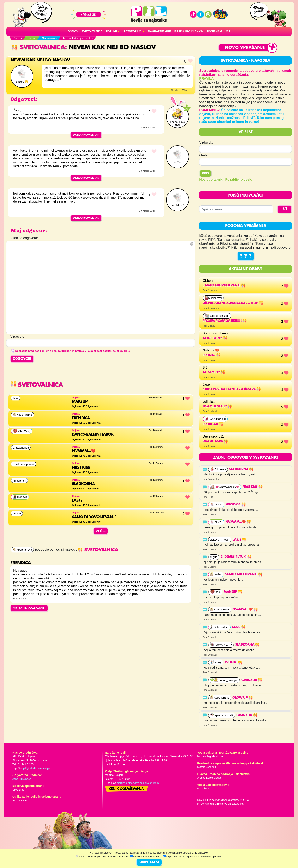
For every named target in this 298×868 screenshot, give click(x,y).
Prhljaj (211, 355)
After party (215, 338)
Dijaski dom (215, 441)
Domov (73, 31)
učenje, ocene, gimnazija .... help (233, 303)
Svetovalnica (92, 31)
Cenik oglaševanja (126, 789)
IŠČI (284, 209)
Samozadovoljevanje (224, 285)
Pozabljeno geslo (239, 179)
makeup (233, 592)
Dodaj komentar (86, 135)
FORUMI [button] (111, 31)
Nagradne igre (160, 31)
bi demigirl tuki (236, 557)
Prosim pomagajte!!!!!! (225, 321)
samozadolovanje (243, 574)
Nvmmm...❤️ (238, 522)
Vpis (205, 174)
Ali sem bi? (214, 372)
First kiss (253, 487)
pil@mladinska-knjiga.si (38, 768)
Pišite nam (214, 31)
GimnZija (252, 680)
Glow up (242, 698)
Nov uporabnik (211, 179)
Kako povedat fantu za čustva (232, 389)
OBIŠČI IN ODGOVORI (29, 608)
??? (228, 31)
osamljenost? (217, 406)
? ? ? (246, 256)
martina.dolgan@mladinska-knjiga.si (138, 783)
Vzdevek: (206, 142)
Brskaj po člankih (189, 31)
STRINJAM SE (149, 862)
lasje (239, 540)
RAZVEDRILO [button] (132, 31)
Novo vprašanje (245, 48)
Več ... (101, 531)
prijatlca (213, 424)
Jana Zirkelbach (22, 779)
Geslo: (204, 155)
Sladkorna (241, 469)
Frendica (236, 505)
